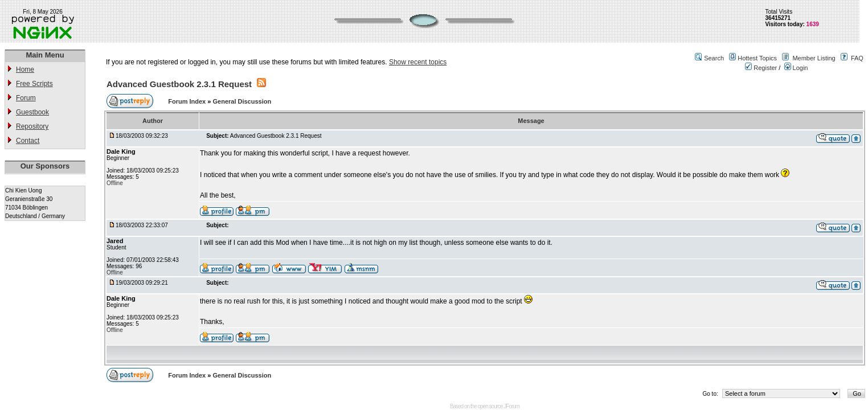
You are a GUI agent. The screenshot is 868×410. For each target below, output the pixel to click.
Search (714, 58)
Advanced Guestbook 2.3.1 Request (179, 84)
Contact (28, 141)
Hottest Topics (757, 58)
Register (761, 68)
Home (25, 69)
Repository (32, 126)
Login (796, 68)
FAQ (857, 58)
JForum (511, 406)
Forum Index (188, 101)
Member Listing (814, 58)
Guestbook (32, 112)
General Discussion (242, 101)
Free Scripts (34, 84)
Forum (26, 98)
